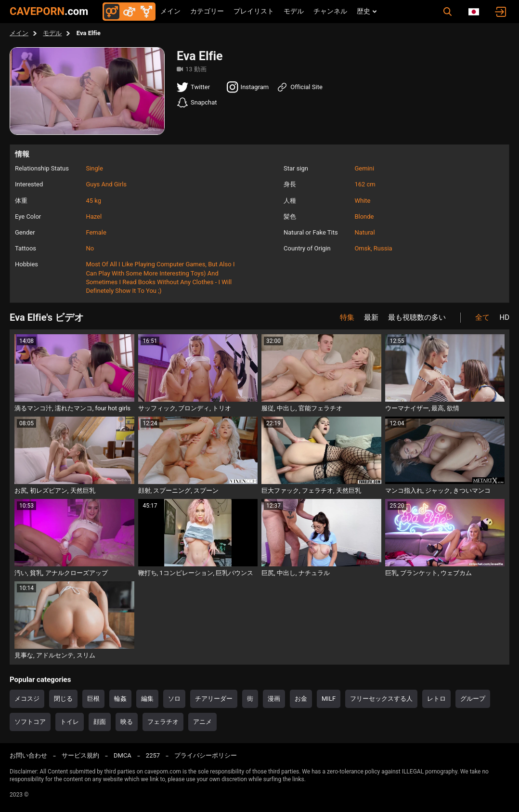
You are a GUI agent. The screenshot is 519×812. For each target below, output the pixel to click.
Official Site (299, 87)
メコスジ (27, 699)
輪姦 (120, 699)
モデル (294, 11)
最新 (371, 317)
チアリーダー (214, 699)
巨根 (93, 699)
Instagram (248, 87)
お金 (301, 699)
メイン (170, 11)
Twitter (193, 87)
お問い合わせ (28, 755)
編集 (147, 699)
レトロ (436, 699)
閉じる (63, 699)
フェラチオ (163, 722)
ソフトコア (30, 722)
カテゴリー (207, 11)
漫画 (274, 699)
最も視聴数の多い (417, 317)
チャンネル (330, 11)
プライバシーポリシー (206, 755)
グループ (473, 699)
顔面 (100, 722)
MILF (329, 699)
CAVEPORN (49, 11)
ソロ (174, 699)
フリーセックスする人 (381, 699)
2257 (153, 755)
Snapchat (197, 103)
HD (504, 317)
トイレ (70, 722)
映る (127, 722)
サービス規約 (80, 755)
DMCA (123, 755)
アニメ (202, 722)
